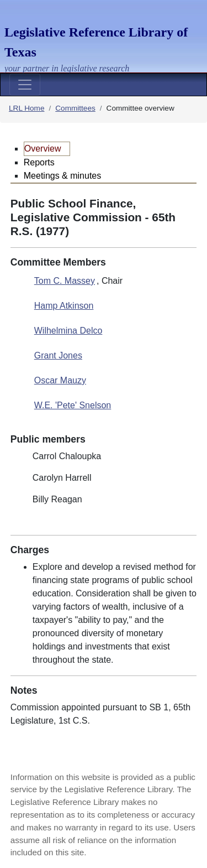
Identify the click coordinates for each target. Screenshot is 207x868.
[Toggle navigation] (25, 85)
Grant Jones (58, 355)
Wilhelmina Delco (68, 331)
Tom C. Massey (65, 281)
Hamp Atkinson (64, 306)
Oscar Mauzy (60, 380)
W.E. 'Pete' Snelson (73, 405)
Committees (75, 108)
